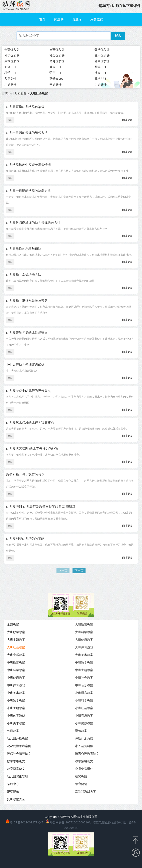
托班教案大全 (16, 799)
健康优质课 (102, 61)
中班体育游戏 (16, 685)
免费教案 (97, 19)
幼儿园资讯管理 (18, 776)
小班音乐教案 (84, 716)
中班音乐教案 (84, 685)
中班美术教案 (16, 693)
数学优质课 (102, 49)
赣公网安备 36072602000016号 (69, 822)
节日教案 (13, 731)
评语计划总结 (84, 738)
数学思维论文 (16, 761)
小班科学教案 (84, 700)
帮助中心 (13, 784)
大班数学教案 (16, 632)
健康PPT (55, 67)
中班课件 (55, 84)
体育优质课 (57, 61)
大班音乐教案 (16, 655)
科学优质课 (12, 55)
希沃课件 (10, 78)
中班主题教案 (84, 670)
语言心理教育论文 (87, 754)
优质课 (59, 19)
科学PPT (10, 73)
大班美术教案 (84, 655)
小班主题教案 (16, 708)
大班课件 (10, 84)
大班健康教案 (84, 640)
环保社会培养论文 (19, 754)
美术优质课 (12, 61)
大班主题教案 (16, 640)
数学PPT (100, 67)
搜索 (118, 35)
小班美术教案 (16, 723)
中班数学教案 (84, 662)
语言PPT (55, 73)
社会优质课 (57, 55)
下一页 (79, 571)
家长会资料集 (84, 746)
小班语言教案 (84, 693)
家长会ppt (56, 78)
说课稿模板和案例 (19, 746)
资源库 (77, 19)
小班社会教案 (84, 708)
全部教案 (13, 624)
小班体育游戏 (16, 716)
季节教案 (81, 731)
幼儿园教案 (19, 93)
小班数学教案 (16, 700)
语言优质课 (57, 49)
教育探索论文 (16, 769)
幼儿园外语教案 (18, 738)
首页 (42, 19)
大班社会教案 (16, 647)
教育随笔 (81, 784)
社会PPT (100, 73)
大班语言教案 (84, 624)
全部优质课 (12, 49)
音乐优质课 (102, 55)
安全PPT (10, 67)
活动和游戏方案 (86, 792)
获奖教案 (81, 776)
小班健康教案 (84, 723)
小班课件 (101, 84)
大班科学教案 (84, 632)
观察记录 (13, 792)
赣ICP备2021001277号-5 (26, 822)
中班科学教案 (16, 670)
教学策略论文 (84, 761)
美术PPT (100, 78)
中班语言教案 (16, 662)
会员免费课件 (84, 769)
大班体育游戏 (84, 647)
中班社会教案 (84, 678)
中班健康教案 (16, 678)
